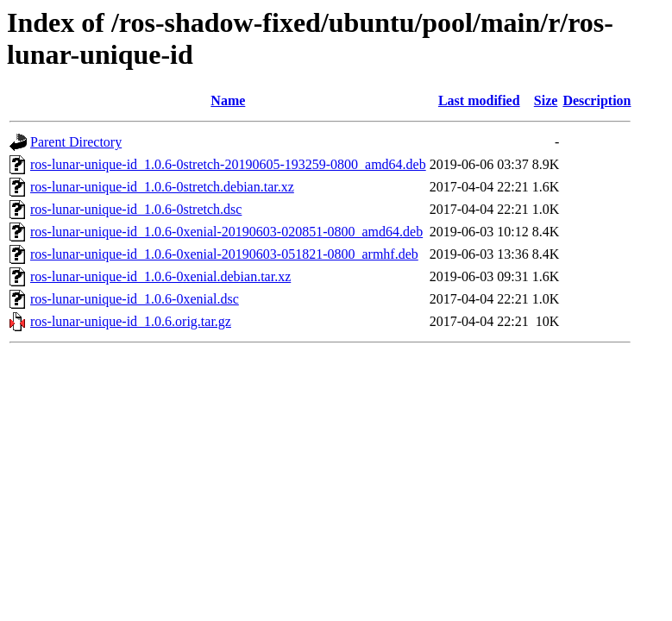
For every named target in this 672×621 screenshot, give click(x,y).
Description (597, 100)
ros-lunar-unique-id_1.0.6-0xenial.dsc (135, 299)
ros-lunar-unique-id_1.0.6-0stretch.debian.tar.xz (162, 187)
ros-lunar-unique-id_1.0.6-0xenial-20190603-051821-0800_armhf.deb (224, 254)
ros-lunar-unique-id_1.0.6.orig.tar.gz (131, 321)
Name (228, 100)
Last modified (479, 100)
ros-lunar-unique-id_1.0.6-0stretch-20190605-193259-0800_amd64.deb (228, 164)
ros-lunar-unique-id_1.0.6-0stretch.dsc (136, 209)
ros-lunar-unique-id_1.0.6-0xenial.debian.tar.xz (160, 276)
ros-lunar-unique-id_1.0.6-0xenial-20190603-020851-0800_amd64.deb (226, 232)
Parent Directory (76, 142)
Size (546, 100)
